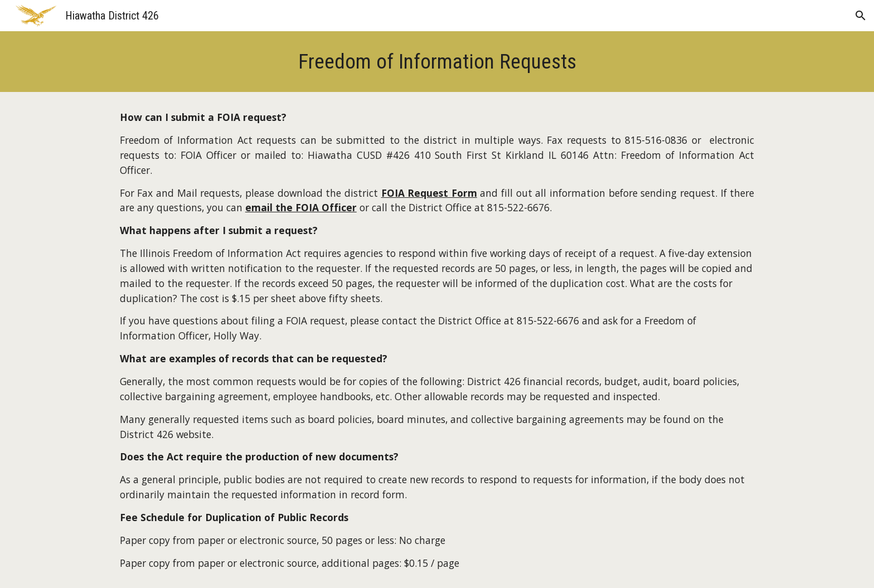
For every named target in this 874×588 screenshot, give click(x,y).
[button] (861, 16)
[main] (437, 62)
